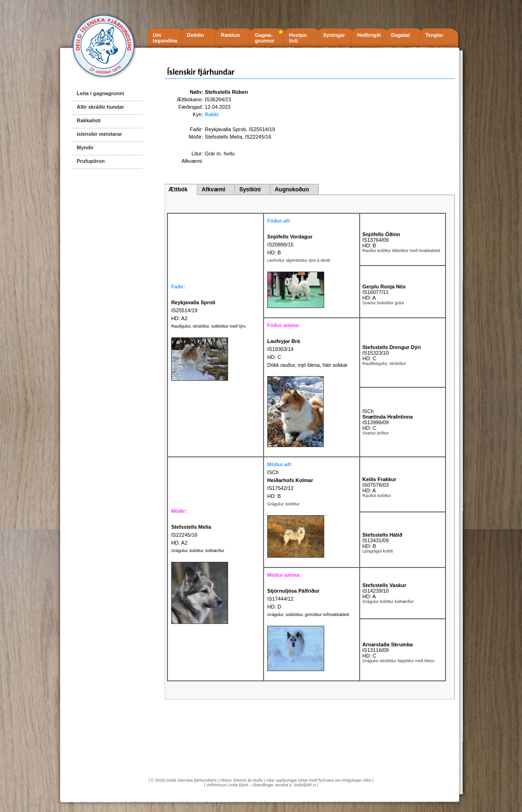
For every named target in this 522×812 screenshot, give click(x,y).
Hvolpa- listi (299, 38)
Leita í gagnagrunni (101, 93)
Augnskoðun (292, 189)
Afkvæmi (213, 189)
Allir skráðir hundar (101, 107)
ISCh (368, 411)
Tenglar (435, 35)
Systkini (250, 189)
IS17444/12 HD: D (293, 599)
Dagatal (401, 35)
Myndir (85, 147)
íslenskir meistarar (100, 134)
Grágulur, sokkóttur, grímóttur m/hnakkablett (308, 615)
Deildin (196, 35)
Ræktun (231, 35)
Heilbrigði (369, 35)
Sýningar (334, 35)
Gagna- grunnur (265, 38)
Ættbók (178, 189)
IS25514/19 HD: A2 (193, 310)
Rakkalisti (89, 120)
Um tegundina (165, 38)
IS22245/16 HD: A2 (191, 535)
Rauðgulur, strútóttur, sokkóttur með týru (209, 326)
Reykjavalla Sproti (225, 129)
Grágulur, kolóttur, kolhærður (198, 551)
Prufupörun (91, 161)
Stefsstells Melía (223, 137)
